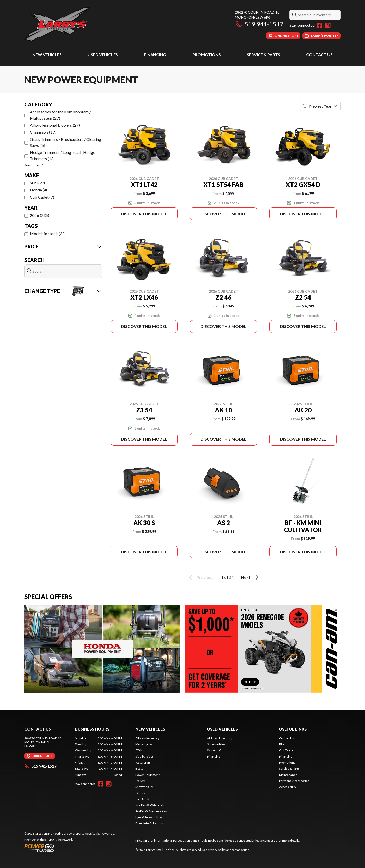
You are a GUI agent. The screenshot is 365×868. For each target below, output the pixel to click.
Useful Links (293, 729)
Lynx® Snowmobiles (149, 817)
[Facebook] (320, 25)
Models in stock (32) (48, 233)
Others (140, 793)
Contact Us (319, 55)
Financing (155, 55)
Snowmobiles (144, 787)
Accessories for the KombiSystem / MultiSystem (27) (60, 115)
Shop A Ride (53, 840)
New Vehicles (47, 55)
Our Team (286, 750)
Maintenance (288, 775)
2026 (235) (40, 215)
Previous (200, 577)
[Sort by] (320, 106)
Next (251, 577)
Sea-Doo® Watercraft (150, 805)
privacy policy (217, 850)
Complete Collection (149, 823)
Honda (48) (40, 190)
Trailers (141, 781)
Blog (282, 744)
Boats (139, 769)
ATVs (139, 750)
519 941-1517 (259, 24)
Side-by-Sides (144, 756)
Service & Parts (263, 55)
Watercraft (143, 763)
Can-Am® (142, 799)
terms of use (241, 850)
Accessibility (288, 787)
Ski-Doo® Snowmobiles (151, 811)
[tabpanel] (98, 757)
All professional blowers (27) (55, 125)
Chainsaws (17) (43, 132)
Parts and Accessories (294, 781)
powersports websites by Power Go (91, 833)
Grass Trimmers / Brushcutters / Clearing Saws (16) (66, 142)
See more (34, 165)
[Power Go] (70, 848)
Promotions (207, 55)
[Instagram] (328, 25)
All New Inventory (147, 738)
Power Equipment (148, 775)
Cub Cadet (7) (42, 197)
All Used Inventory (220, 738)
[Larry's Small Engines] (88, 24)
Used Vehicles (103, 55)
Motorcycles (144, 744)
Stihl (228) (39, 183)
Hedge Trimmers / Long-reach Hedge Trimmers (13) (62, 155)
